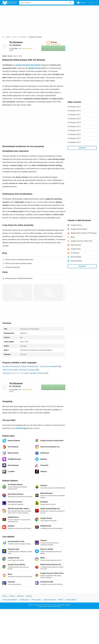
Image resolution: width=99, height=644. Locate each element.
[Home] (3, 37)
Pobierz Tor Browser (28, 366)
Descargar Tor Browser (37, 373)
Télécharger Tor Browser (27, 370)
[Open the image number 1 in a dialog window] (48, 293)
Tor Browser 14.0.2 (74, 130)
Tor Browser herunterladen (49, 366)
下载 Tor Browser (8, 370)
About (4, 596)
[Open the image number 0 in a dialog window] (17, 293)
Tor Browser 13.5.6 (74, 134)
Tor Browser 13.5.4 (74, 142)
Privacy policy (36, 600)
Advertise (20, 596)
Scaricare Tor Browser (10, 366)
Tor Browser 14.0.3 (74, 127)
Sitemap (29, 596)
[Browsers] (15, 37)
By (13, 48)
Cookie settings (71, 600)
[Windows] (8, 37)
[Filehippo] (10, 3)
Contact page (21, 428)
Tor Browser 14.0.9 (74, 123)
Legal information (50, 600)
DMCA (61, 600)
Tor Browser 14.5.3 (74, 119)
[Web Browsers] (23, 37)
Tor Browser (16, 385)
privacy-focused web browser (28, 65)
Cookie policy (24, 600)
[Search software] (70, 3)
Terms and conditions (10, 600)
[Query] (47, 3)
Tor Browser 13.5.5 (74, 138)
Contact (12, 596)
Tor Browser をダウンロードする (14, 373)
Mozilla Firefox (35, 68)
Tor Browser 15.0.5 (74, 107)
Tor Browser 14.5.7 (74, 115)
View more (82, 148)
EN (93, 3)
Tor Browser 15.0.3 (74, 111)
